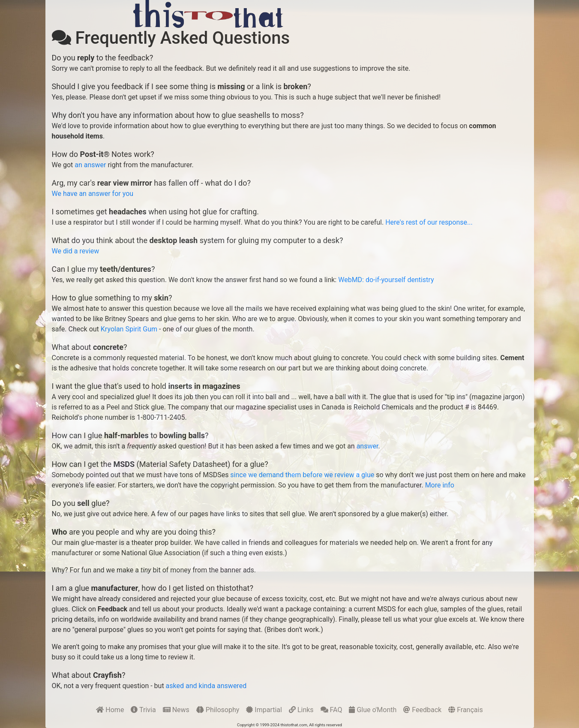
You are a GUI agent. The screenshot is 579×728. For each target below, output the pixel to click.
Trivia (143, 710)
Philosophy (218, 710)
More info (440, 485)
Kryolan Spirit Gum (129, 329)
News (176, 710)
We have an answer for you (93, 194)
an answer (90, 165)
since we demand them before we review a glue (302, 475)
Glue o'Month (373, 710)
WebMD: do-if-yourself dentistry (386, 280)
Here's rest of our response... (429, 222)
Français (465, 710)
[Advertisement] (396, 14)
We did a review (76, 251)
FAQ (331, 710)
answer (367, 446)
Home (110, 710)
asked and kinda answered (206, 686)
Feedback (422, 710)
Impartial (264, 710)
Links (301, 710)
